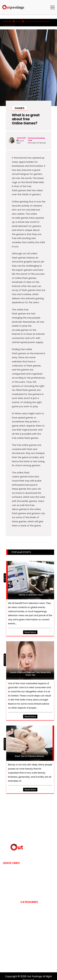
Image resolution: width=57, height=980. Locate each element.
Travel (24, 964)
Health (24, 948)
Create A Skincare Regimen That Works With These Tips (30, 674)
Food (23, 936)
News (5, 578)
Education (26, 924)
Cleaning (25, 920)
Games (18, 21)
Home (6, 869)
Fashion (25, 928)
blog (23, 912)
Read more (30, 632)
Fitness (24, 932)
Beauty (5, 660)
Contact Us (10, 873)
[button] (53, 7)
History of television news (31, 595)
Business (25, 916)
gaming (25, 944)
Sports (24, 960)
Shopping (26, 956)
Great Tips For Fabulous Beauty (29, 756)
